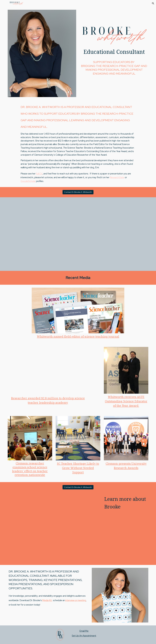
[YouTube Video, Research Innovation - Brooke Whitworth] (48, 371)
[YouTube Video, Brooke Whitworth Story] (78, 234)
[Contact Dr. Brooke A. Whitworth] (78, 192)
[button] (153, 3)
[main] (114, 53)
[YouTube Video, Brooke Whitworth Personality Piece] (54, 529)
